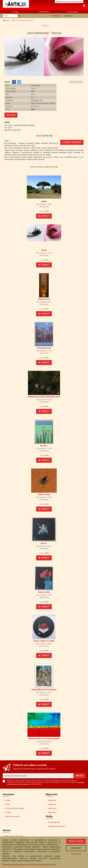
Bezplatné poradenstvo (57, 827)
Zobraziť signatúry (72, 143)
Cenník (8, 801)
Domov (6, 21)
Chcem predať (73, 12)
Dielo (14, 21)
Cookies (8, 813)
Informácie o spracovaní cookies (42, 864)
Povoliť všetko (76, 841)
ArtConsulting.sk (77, 1)
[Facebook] (14, 82)
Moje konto (52, 809)
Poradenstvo (44, 12)
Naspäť (45, 26)
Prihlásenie (55, 16)
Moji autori (52, 813)
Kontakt (15, 12)
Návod (8, 805)
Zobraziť (44, 216)
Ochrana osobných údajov (15, 809)
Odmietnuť (76, 848)
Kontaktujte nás (54, 823)
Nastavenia (76, 854)
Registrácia (68, 16)
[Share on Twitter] (19, 82)
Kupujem (11, 115)
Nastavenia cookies (12, 817)
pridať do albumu (76, 82)
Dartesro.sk (67, 1)
